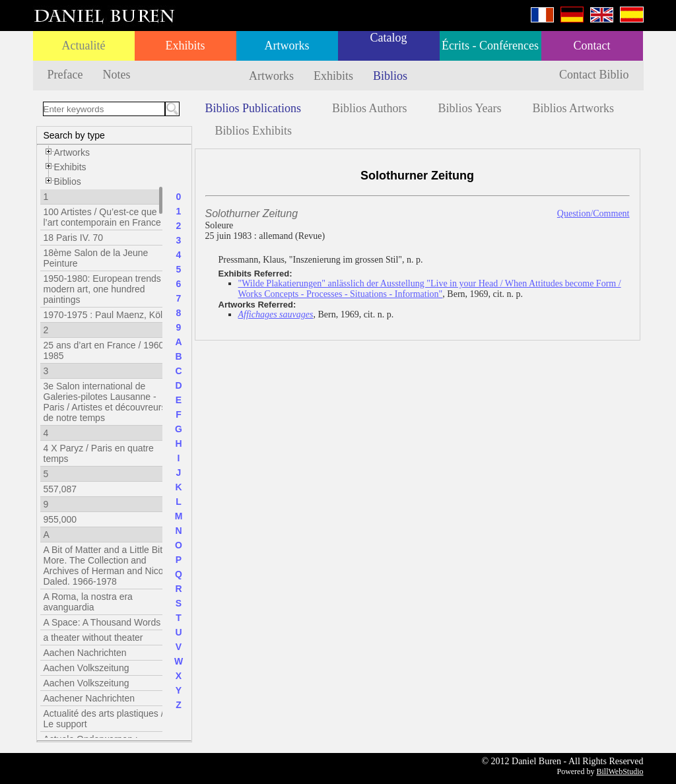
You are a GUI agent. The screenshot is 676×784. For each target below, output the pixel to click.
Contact (592, 46)
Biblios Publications (253, 108)
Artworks (287, 46)
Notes (116, 75)
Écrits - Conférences (490, 46)
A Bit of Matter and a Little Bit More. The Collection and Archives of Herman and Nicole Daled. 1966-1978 (107, 566)
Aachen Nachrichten (85, 653)
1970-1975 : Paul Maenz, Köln (106, 315)
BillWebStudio (620, 771)
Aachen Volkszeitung (86, 668)
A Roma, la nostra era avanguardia (88, 602)
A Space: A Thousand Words (102, 622)
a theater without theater (93, 637)
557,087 (60, 489)
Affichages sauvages (276, 314)
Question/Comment (593, 213)
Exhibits (185, 46)
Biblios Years (470, 108)
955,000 (60, 519)
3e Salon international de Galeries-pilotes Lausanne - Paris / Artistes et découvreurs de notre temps (105, 402)
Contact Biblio (594, 75)
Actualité (84, 46)
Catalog (389, 38)
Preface (65, 75)
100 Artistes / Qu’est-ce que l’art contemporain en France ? (106, 217)
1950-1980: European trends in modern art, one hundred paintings (107, 289)
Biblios (390, 76)
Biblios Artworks (574, 108)
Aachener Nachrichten (89, 698)
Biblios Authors (370, 108)
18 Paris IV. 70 (74, 238)
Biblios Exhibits (254, 131)
